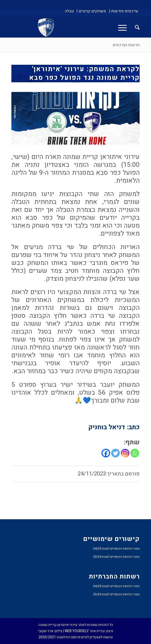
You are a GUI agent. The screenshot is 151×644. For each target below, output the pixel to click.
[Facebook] (106, 453)
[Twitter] (115, 453)
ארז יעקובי (46, 631)
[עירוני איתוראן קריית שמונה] (88, 27)
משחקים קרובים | (91, 11)
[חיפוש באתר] (135, 27)
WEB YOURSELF (77, 631)
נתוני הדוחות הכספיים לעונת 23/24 (116, 557)
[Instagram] (125, 453)
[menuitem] (124, 11)
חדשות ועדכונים (126, 45)
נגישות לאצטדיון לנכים (97, 637)
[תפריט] (124, 27)
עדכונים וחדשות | (124, 11)
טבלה (69, 11)
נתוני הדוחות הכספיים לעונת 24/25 (116, 548)
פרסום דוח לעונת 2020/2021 (60, 637)
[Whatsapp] (135, 453)
